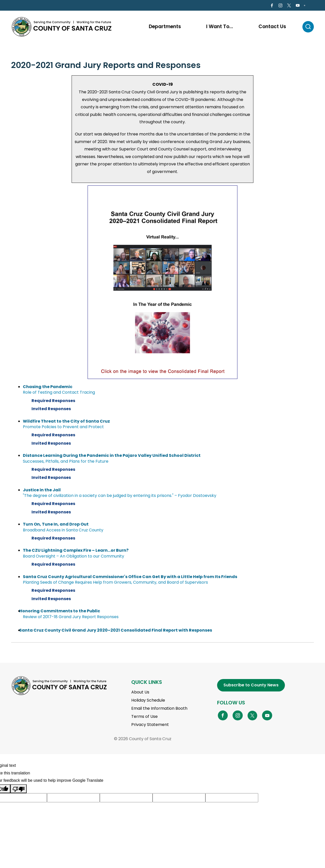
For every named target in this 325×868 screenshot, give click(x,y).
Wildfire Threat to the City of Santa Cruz (66, 422)
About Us (140, 693)
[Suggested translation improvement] (73, 799)
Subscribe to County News (251, 686)
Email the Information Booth (159, 709)
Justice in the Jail (42, 491)
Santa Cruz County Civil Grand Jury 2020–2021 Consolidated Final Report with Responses (116, 631)
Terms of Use (144, 717)
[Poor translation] (19, 790)
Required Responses (55, 402)
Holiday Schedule (148, 701)
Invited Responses (53, 410)
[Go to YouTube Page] (267, 716)
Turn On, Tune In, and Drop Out (56, 525)
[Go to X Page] (289, 6)
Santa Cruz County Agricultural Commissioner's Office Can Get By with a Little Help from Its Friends (130, 577)
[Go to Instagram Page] (280, 6)
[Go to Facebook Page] (272, 6)
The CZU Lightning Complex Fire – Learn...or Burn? (76, 551)
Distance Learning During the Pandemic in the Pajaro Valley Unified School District (112, 456)
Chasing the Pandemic (48, 387)
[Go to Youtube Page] (298, 6)
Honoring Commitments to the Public (60, 612)
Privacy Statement (150, 726)
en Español (25, 6)
